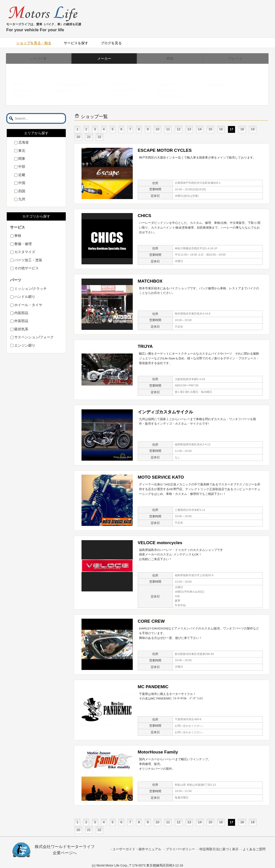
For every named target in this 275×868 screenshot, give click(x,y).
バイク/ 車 (39, 59)
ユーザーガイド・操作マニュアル (137, 849)
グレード (235, 59)
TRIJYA (145, 346)
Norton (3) (124, 84)
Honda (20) (67, 90)
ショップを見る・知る (34, 43)
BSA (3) (25, 84)
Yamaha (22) (222, 84)
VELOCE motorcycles (160, 543)
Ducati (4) (27, 90)
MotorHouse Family (158, 752)
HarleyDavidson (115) (75, 84)
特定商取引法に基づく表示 (219, 849)
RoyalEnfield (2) (176, 96)
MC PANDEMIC (153, 687)
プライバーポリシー (180, 849)
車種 (170, 59)
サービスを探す (76, 43)
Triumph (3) (172, 90)
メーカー (104, 59)
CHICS (144, 216)
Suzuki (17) (172, 84)
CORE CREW (151, 621)
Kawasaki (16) (128, 90)
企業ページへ (65, 853)
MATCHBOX (150, 281)
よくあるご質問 (254, 849)
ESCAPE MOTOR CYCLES (165, 150)
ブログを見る (111, 43)
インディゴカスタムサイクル (165, 412)
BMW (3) (26, 96)
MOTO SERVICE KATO (161, 477)
